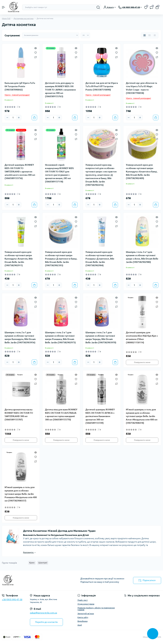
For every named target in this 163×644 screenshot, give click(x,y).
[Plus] (19, 118)
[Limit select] (85, 35)
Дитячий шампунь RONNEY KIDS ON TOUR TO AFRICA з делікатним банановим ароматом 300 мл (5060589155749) (100, 416)
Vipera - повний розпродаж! (17, 95)
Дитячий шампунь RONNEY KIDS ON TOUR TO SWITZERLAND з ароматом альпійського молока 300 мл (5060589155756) (20, 172)
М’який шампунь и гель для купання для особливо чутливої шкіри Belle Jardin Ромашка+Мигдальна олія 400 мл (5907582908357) (21, 494)
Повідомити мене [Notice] (142, 362)
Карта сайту (83, 617)
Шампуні (43, 563)
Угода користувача (86, 604)
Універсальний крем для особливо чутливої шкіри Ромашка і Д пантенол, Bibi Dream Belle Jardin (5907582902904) (100, 259)
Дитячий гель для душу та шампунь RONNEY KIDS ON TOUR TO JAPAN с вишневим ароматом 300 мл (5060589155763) (60, 90)
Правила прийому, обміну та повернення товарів (96, 609)
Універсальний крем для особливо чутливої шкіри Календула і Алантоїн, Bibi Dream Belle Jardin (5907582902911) (19, 259)
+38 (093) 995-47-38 (12, 600)
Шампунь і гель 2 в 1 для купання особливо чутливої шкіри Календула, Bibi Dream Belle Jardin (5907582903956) (20, 337)
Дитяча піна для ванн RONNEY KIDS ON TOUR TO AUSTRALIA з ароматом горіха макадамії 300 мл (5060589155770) (61, 415)
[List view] (150, 35)
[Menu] (4, 7)
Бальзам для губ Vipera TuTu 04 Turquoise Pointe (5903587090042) (20, 86)
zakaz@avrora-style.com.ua (43, 613)
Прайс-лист (83, 600)
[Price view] (155, 35)
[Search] (98, 7)
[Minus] (7, 118)
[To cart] (34, 118)
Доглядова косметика (23, 18)
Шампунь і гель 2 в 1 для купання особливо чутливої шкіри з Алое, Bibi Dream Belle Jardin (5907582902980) (142, 257)
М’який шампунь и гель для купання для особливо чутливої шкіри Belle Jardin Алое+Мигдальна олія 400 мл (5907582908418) (142, 416)
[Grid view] (145, 35)
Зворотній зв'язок (86, 613)
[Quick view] (36, 48)
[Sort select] (51, 35)
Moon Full (6, 18)
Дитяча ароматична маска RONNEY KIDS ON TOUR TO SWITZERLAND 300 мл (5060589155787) (19, 415)
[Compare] (36, 57)
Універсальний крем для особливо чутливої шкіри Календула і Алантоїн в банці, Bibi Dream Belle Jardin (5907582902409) (142, 172)
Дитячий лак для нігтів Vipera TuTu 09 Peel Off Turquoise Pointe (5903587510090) (102, 86)
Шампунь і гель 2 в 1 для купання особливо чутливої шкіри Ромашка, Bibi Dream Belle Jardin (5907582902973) (60, 337)
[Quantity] (13, 118)
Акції (80, 625)
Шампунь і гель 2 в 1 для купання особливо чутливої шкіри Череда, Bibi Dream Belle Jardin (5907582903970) (101, 337)
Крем (32, 563)
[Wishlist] (36, 52)
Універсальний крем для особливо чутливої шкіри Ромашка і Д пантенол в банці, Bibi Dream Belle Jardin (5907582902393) (61, 259)
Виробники (83, 621)
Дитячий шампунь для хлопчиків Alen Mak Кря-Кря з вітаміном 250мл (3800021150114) (142, 337)
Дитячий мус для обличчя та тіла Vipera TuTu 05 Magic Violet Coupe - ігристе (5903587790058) (141, 88)
